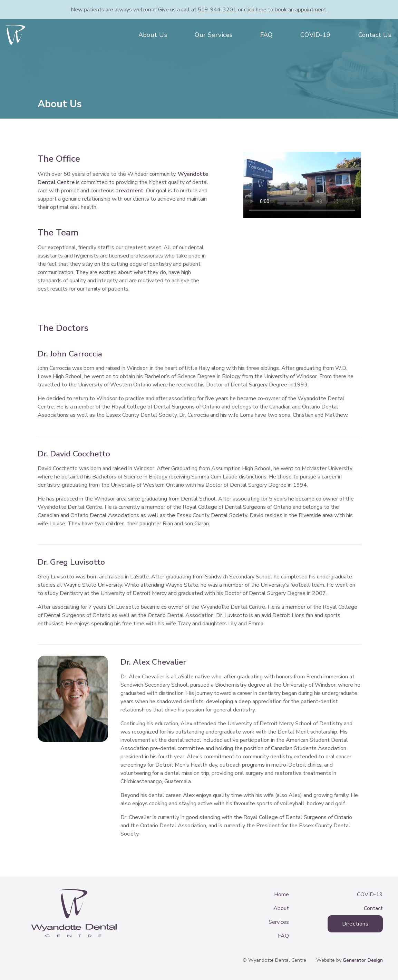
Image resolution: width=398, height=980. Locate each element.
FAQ (266, 35)
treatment (130, 191)
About (281, 908)
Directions (355, 924)
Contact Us (375, 35)
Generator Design (363, 960)
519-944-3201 (217, 10)
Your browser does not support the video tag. (302, 185)
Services (279, 922)
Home (281, 895)
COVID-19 (316, 35)
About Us (153, 35)
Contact (373, 908)
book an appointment (285, 10)
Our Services (213, 35)
